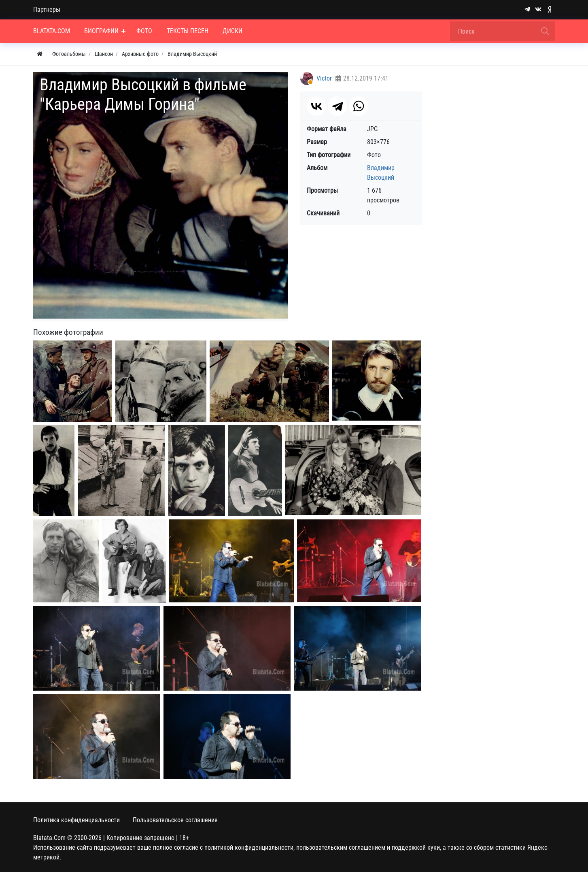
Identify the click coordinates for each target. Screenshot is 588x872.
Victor (324, 78)
